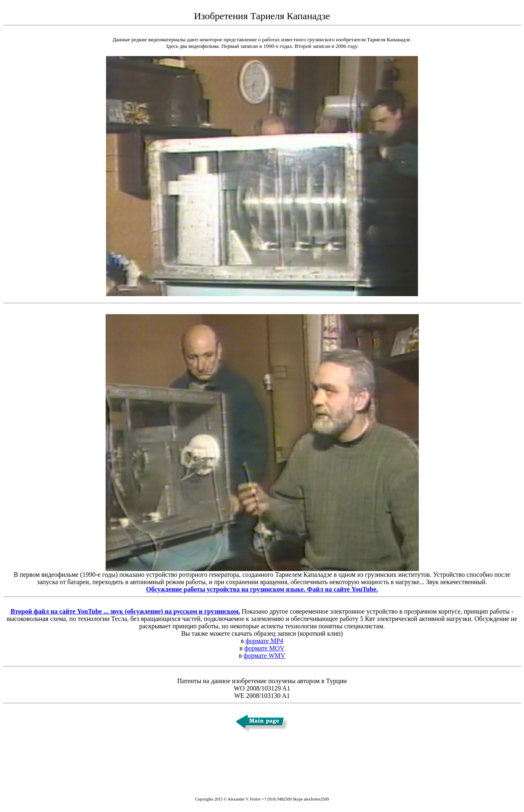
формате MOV (264, 648)
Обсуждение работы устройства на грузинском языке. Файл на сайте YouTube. (262, 589)
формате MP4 (264, 641)
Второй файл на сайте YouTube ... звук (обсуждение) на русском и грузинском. (125, 611)
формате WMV (264, 656)
